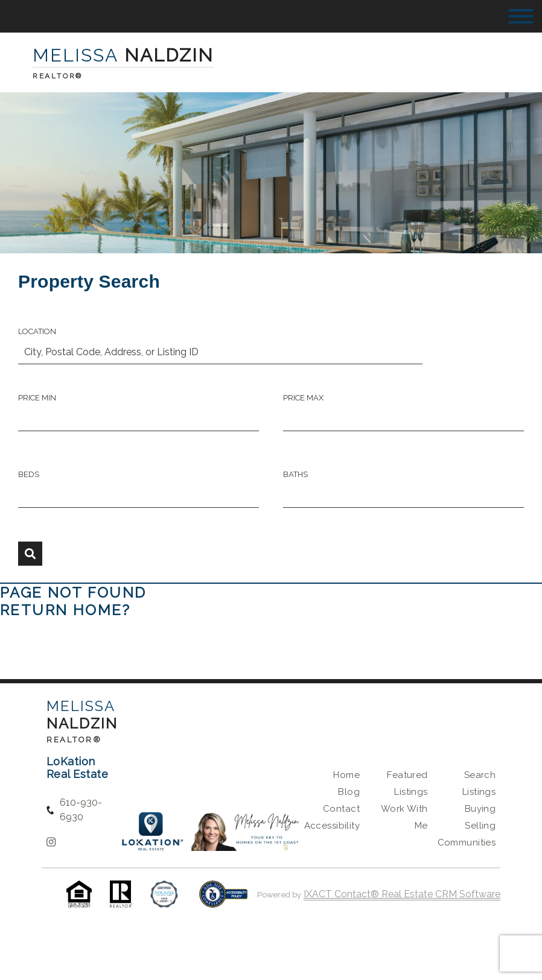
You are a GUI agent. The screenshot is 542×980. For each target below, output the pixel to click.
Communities (467, 842)
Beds (29, 474)
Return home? (65, 610)
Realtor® (74, 740)
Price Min (37, 398)
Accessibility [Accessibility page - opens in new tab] (332, 826)
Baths (295, 474)
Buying (480, 809)
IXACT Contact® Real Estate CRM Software (402, 894)
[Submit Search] (30, 554)
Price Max (303, 398)
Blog (349, 792)
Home (346, 775)
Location (37, 331)
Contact (341, 809)
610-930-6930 (81, 810)
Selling (480, 826)
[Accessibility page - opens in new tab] (224, 900)
